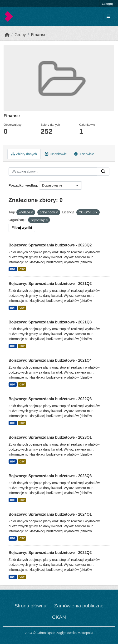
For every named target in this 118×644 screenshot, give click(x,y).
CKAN (59, 617)
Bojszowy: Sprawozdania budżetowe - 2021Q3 (50, 322)
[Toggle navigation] (108, 17)
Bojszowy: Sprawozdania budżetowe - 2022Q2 (50, 553)
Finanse (39, 35)
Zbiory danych (24, 154)
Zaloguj (107, 4)
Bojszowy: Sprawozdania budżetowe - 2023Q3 (50, 476)
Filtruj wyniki (22, 228)
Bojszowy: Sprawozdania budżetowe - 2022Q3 (50, 399)
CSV (22, 269)
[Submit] (103, 172)
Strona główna (30, 606)
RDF (13, 269)
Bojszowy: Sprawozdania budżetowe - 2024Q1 (50, 514)
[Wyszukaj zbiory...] (53, 172)
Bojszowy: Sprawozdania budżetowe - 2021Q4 (50, 360)
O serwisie (84, 154)
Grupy (20, 35)
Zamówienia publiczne (79, 606)
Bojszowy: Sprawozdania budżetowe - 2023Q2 (50, 245)
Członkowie (56, 154)
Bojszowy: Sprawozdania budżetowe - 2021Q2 (50, 284)
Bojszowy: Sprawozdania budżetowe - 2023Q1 (50, 437)
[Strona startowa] (7, 35)
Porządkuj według (23, 185)
